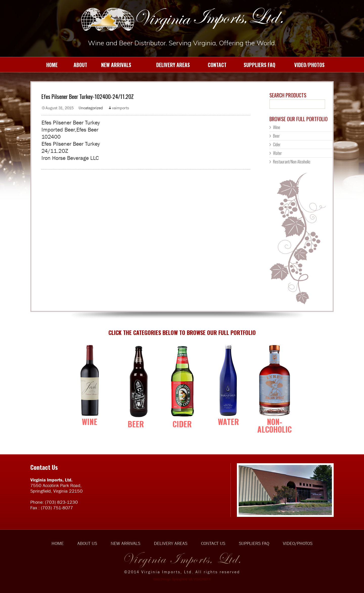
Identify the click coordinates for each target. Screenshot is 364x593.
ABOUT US (87, 543)
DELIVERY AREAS (164, 65)
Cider (277, 144)
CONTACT (212, 65)
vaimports (120, 108)
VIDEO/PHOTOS (304, 65)
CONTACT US (213, 543)
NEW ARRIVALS (113, 65)
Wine (277, 127)
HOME (46, 65)
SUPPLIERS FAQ (255, 65)
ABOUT (76, 65)
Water (277, 153)
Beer (276, 136)
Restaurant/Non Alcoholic (292, 162)
